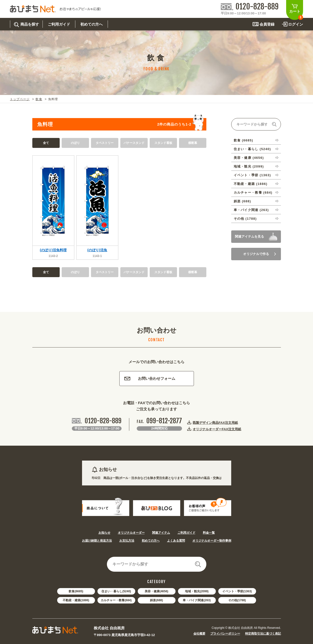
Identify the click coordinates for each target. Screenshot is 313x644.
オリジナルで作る (260, 254)
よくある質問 (176, 541)
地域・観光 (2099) (249, 166)
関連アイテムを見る (249, 236)
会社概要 (199, 634)
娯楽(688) (156, 600)
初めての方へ (151, 541)
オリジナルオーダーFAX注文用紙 (217, 429)
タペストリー (105, 143)
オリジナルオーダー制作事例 (212, 541)
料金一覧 (209, 533)
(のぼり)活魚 (97, 250)
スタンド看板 (163, 143)
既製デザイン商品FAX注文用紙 (215, 423)
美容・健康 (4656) (249, 158)
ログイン (296, 24)
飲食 (39, 99)
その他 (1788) (245, 219)
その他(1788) (237, 600)
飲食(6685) (76, 591)
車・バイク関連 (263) (251, 210)
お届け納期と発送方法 (97, 541)
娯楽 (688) (242, 201)
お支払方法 (127, 541)
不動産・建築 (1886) (251, 184)
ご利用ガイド (186, 533)
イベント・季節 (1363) (252, 175)
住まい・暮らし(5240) (116, 591)
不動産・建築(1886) (76, 600)
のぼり (75, 143)
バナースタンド (134, 143)
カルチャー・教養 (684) (253, 193)
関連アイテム (161, 533)
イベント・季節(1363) (237, 591)
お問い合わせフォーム (150, 378)
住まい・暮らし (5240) (252, 149)
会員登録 (267, 24)
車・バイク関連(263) (197, 600)
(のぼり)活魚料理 (53, 250)
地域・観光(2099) (197, 591)
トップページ (20, 99)
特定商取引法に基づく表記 (263, 634)
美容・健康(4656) (156, 591)
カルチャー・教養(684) (116, 600)
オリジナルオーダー (131, 533)
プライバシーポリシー (225, 634)
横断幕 (193, 143)
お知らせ (104, 533)
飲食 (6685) (244, 140)
